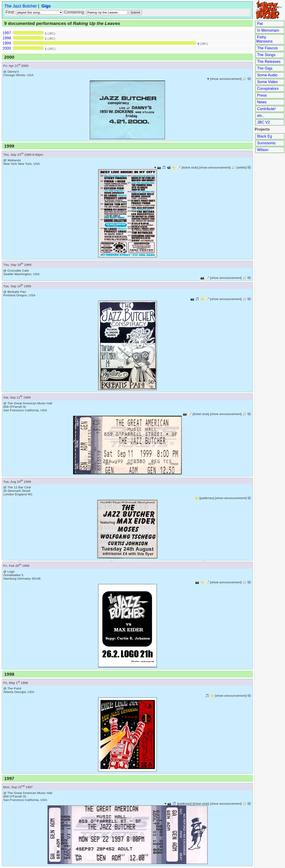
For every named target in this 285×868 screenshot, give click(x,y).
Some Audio (267, 75)
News (262, 102)
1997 (7, 33)
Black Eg (265, 136)
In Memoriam (268, 30)
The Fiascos (267, 48)
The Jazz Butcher (21, 6)
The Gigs (265, 68)
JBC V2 (263, 122)
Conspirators (268, 89)
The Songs (266, 55)
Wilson (263, 150)
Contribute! (266, 109)
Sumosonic (267, 143)
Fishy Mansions (265, 39)
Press (262, 95)
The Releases (269, 62)
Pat (260, 24)
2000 (7, 48)
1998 (7, 38)
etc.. (261, 116)
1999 (7, 43)
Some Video (267, 82)
